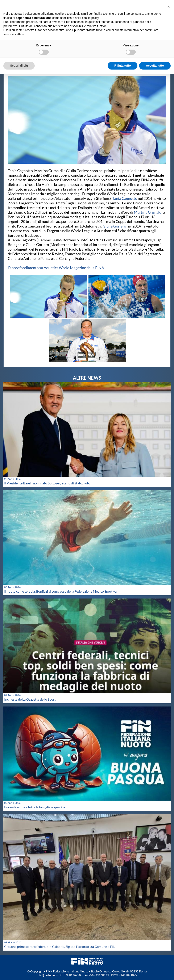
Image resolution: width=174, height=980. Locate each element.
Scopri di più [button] (19, 66)
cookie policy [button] (90, 18)
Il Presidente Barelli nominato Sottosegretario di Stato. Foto (47, 483)
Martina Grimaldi (148, 212)
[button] (169, 7)
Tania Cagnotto (125, 198)
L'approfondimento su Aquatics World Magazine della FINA (57, 268)
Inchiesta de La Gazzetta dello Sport (30, 699)
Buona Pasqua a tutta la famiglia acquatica (35, 807)
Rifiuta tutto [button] (123, 66)
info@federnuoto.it (49, 975)
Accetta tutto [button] (155, 66)
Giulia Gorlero (114, 226)
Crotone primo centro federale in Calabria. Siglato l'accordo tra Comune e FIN (60, 946)
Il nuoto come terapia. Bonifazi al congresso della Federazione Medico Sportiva (60, 591)
